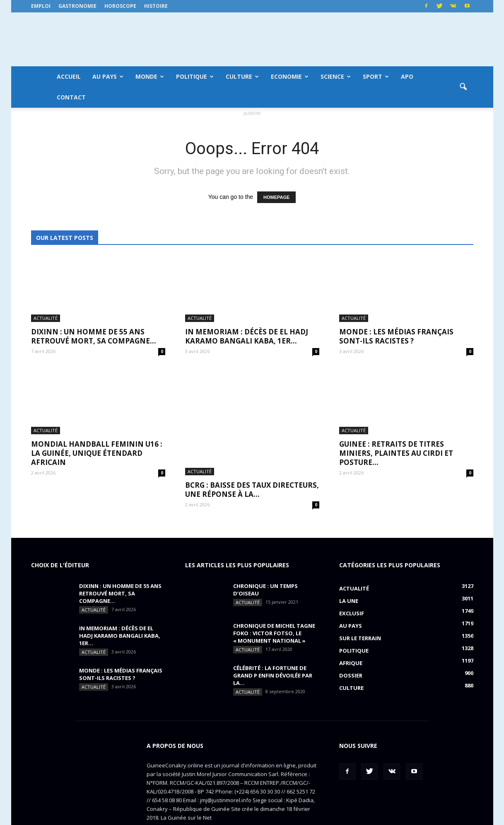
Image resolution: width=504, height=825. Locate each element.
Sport (376, 76)
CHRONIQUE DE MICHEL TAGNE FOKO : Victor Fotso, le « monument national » (274, 601)
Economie (290, 76)
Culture (242, 76)
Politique (195, 76)
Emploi (41, 6)
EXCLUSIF (352, 581)
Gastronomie (77, 6)
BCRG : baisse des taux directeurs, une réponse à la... (252, 449)
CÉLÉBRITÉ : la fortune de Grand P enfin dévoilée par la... (273, 644)
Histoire (156, 6)
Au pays (108, 76)
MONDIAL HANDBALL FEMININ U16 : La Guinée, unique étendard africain (97, 453)
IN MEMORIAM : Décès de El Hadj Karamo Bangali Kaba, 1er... (247, 336)
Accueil (69, 76)
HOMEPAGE (276, 197)
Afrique (351, 631)
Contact (71, 97)
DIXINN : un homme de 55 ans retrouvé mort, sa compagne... (94, 336)
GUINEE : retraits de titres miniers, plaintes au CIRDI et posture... (396, 453)
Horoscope (120, 6)
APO (407, 76)
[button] (463, 87)
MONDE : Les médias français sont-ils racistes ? (396, 336)
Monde (150, 76)
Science (336, 76)
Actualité (46, 318)
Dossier (351, 644)
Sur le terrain (360, 606)
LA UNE (349, 569)
